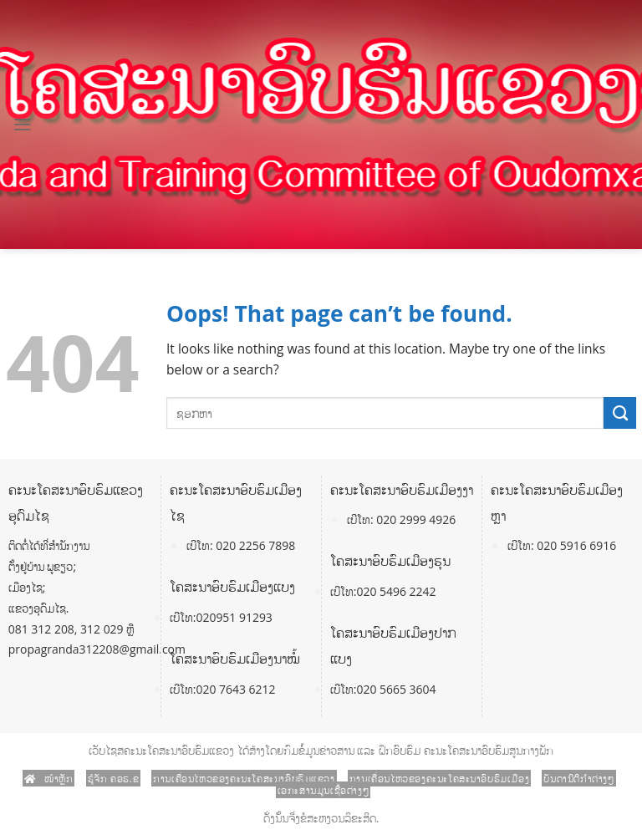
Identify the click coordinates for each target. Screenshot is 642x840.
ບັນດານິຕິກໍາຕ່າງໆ (578, 778)
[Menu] (23, 125)
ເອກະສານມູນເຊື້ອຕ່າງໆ (324, 790)
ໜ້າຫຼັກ (49, 778)
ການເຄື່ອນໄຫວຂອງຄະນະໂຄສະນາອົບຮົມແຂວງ (244, 778)
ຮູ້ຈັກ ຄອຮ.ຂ (114, 778)
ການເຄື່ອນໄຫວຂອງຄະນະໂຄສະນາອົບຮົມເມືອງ (439, 778)
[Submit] (620, 413)
